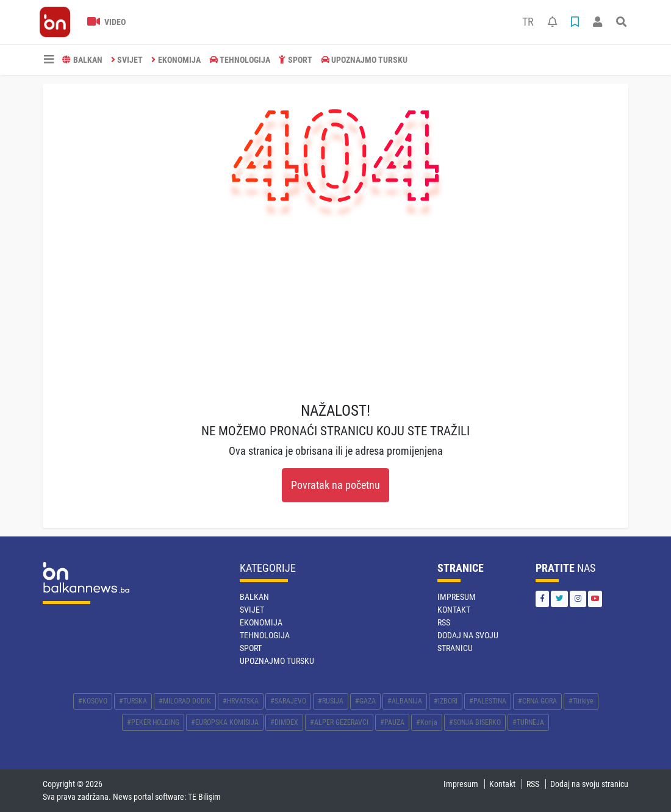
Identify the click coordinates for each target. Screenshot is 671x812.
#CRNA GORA (537, 701)
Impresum (457, 597)
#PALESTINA (488, 701)
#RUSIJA (331, 701)
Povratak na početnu (335, 485)
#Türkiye (581, 701)
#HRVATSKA (241, 701)
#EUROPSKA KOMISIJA (225, 722)
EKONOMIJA (176, 60)
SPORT (296, 60)
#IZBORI (446, 701)
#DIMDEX (284, 722)
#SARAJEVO (288, 701)
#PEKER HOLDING (153, 722)
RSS (444, 622)
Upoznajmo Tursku (364, 60)
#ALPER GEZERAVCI (339, 722)
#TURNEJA (528, 722)
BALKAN (82, 60)
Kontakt (454, 610)
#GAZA (365, 701)
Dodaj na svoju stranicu (589, 784)
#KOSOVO (93, 701)
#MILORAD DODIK (185, 701)
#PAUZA (392, 722)
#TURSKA (133, 701)
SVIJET (127, 60)
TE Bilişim (204, 797)
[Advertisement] (335, 310)
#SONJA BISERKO (475, 722)
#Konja (427, 722)
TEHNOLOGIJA (240, 60)
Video (106, 22)
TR (528, 22)
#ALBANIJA (405, 701)
